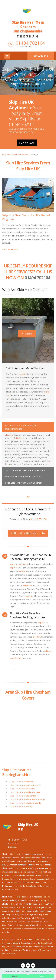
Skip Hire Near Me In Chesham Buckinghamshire (21, 427)
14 (33, 90)
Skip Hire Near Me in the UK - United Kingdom (28, 72)
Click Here (27, 334)
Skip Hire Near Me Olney (22, 806)
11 (23, 90)
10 (20, 90)
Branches (12, 847)
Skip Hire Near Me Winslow (23, 789)
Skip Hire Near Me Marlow (22, 782)
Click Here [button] (48, 972)
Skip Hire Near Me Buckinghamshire (17, 772)
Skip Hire (6, 155)
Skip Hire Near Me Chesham (23, 796)
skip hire (23, 374)
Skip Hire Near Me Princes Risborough (28, 799)
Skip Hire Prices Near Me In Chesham (25, 470)
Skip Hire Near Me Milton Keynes (25, 792)
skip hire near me (18, 564)
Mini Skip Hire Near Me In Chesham (24, 476)
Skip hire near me (20, 155)
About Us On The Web (18, 840)
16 (40, 90)
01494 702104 (30, 43)
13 (30, 90)
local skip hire (16, 658)
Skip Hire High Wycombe (28, 533)
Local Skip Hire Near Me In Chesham (25, 483)
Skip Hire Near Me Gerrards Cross (26, 785)
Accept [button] (41, 976)
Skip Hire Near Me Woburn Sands (26, 803)
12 (26, 90)
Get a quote (41, 56)
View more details (10, 249)
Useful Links (13, 843)
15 (36, 90)
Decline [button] (15, 976)
